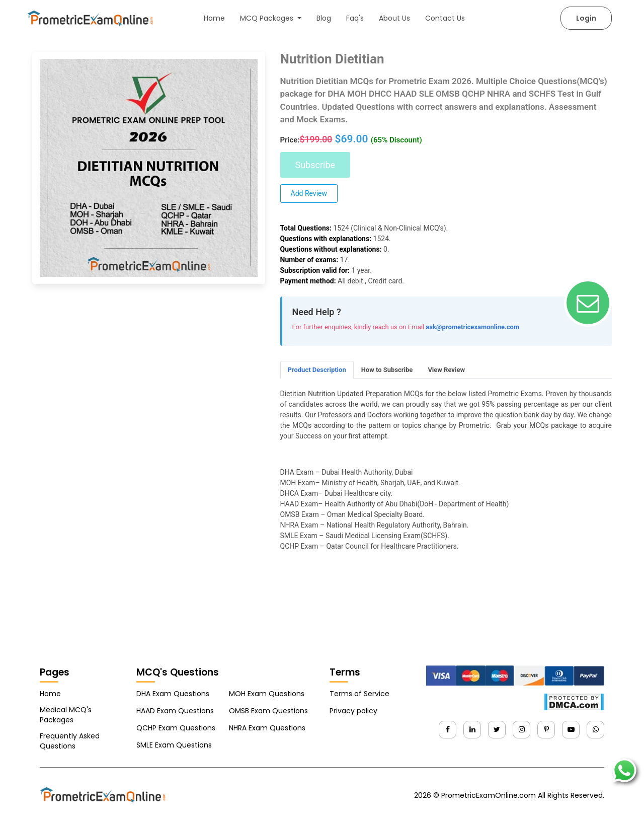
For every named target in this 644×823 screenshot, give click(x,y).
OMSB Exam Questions (268, 711)
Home (214, 18)
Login (586, 18)
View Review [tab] (446, 370)
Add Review (309, 193)
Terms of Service (359, 694)
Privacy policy (353, 711)
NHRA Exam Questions (267, 728)
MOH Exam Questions (267, 694)
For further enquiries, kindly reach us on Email (358, 327)
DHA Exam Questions (173, 694)
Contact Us (445, 18)
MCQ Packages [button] (268, 18)
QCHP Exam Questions (176, 728)
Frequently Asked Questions (70, 741)
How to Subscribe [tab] (387, 370)
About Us (394, 18)
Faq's (355, 18)
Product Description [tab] (317, 370)
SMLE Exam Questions (174, 745)
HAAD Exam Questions (175, 711)
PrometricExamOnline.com (489, 795)
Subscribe (315, 165)
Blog (324, 18)
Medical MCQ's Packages (66, 715)
